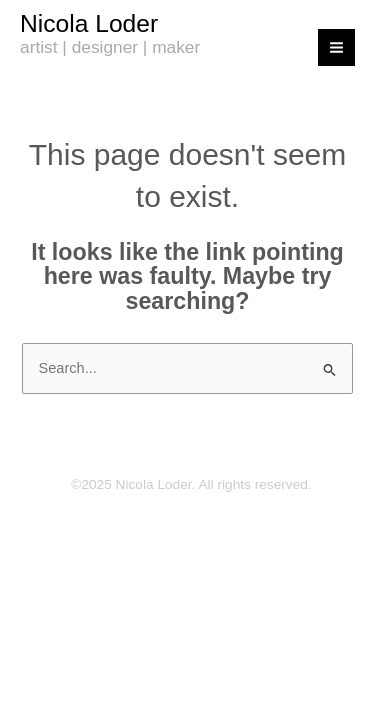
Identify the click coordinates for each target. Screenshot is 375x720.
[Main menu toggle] (336, 47)
